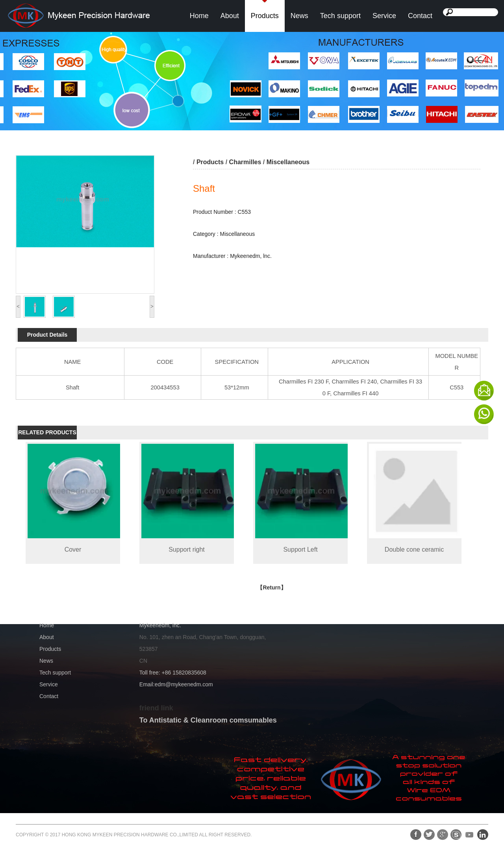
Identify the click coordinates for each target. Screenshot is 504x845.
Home (199, 16)
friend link (156, 708)
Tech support (340, 16)
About (230, 16)
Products (265, 16)
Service (384, 16)
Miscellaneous (288, 162)
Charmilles (245, 162)
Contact (420, 16)
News (299, 16)
